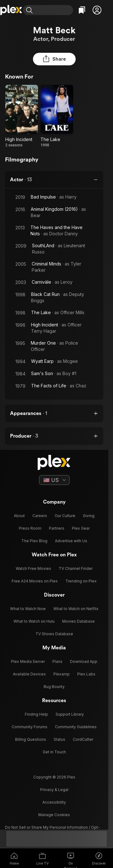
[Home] (11, 10)
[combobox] (54, 10)
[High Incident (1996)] (22, 116)
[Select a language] (54, 480)
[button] (97, 10)
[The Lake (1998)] (57, 116)
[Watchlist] (82, 10)
